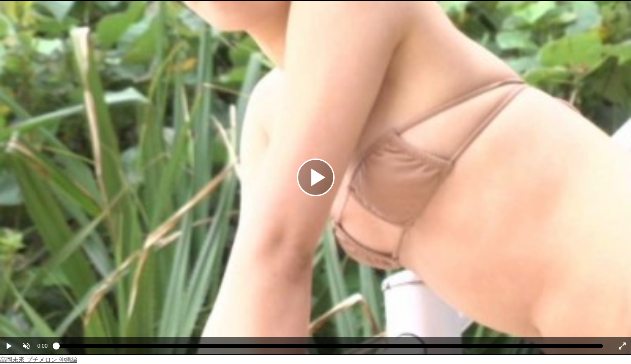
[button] (26, 346)
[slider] (330, 348)
